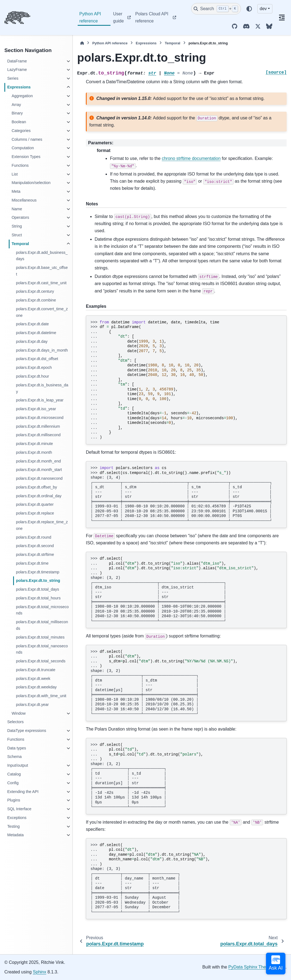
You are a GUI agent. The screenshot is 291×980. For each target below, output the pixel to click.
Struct (17, 235)
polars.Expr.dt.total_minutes (40, 637)
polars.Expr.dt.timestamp (37, 572)
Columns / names (27, 139)
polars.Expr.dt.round (34, 537)
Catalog (14, 774)
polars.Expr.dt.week (33, 679)
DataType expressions (27, 731)
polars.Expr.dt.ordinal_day (39, 496)
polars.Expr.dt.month (34, 452)
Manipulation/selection (31, 183)
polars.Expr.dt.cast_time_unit (41, 283)
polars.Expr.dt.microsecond (40, 418)
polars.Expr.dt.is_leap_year (40, 400)
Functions (20, 165)
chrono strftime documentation (191, 158)
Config (13, 783)
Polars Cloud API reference (152, 17)
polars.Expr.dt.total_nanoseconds (42, 649)
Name (17, 209)
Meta (16, 191)
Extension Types (26, 157)
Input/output (18, 765)
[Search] (216, 9)
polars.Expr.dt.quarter (35, 504)
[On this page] (282, 18)
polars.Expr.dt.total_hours (38, 598)
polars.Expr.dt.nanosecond (39, 478)
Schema (14, 757)
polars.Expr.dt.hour (32, 376)
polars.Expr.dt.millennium (38, 426)
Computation (23, 148)
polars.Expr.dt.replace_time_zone (42, 525)
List (14, 174)
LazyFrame (17, 70)
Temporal (20, 244)
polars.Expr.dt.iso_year (36, 409)
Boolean (19, 122)
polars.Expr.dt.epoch (34, 367)
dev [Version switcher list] (263, 9)
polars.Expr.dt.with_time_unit (41, 696)
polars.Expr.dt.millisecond (38, 435)
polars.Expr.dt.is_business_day (42, 388)
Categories (21, 131)
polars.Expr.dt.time (32, 563)
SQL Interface (19, 809)
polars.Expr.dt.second (35, 546)
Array (16, 105)
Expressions (19, 87)
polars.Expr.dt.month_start (39, 470)
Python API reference (90, 17)
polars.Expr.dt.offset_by (36, 487)
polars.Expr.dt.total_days (37, 589)
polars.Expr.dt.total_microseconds (42, 610)
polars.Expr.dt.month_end (38, 461)
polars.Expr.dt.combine (36, 300)
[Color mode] (249, 9)
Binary (17, 113)
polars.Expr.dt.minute (34, 444)
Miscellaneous (24, 200)
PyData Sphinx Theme (250, 967)
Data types (17, 748)
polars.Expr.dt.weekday (36, 687)
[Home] (82, 43)
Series (13, 78)
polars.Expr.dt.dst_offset (37, 359)
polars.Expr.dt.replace (35, 513)
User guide (119, 17)
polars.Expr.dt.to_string (38, 580)
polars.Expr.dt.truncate (36, 670)
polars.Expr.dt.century (35, 291)
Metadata (15, 835)
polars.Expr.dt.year (32, 705)
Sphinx (40, 972)
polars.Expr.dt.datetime (36, 333)
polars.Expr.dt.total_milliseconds (42, 625)
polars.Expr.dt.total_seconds (41, 661)
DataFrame (17, 61)
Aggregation (22, 96)
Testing (13, 826)
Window (18, 713)
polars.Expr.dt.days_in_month (42, 350)
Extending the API (23, 792)
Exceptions (17, 818)
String (17, 226)
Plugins (14, 800)
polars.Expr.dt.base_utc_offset (42, 271)
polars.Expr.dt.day (32, 341)
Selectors (15, 722)
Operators (20, 217)
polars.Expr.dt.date (32, 324)
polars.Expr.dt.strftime (35, 554)
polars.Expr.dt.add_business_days (42, 256)
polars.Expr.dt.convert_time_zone (42, 312)
